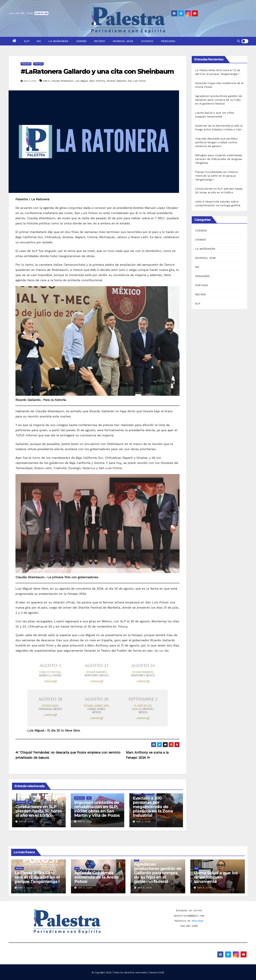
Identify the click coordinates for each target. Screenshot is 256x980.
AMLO (46, 81)
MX (39, 41)
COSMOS (147, 41)
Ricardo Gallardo (116, 81)
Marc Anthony (97, 81)
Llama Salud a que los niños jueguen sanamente (216, 877)
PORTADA (38, 64)
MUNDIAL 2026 (123, 41)
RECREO (100, 41)
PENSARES (168, 41)
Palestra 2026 (157, 973)
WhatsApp (198, 921)
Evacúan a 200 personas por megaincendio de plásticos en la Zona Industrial (153, 807)
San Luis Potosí (137, 81)
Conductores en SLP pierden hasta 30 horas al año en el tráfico (39, 811)
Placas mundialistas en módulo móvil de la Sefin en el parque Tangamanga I (217, 176)
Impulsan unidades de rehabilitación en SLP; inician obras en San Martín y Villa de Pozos (97, 809)
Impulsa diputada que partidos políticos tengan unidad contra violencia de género (216, 142)
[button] (238, 41)
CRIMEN (81, 41)
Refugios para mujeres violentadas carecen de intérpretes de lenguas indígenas (219, 159)
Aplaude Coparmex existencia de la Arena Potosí (97, 877)
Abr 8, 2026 (143, 822)
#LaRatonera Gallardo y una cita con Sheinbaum (97, 71)
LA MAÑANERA (59, 41)
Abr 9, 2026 (26, 822)
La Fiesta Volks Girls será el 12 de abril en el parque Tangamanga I (37, 877)
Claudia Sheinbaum (62, 81)
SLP (27, 41)
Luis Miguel (81, 81)
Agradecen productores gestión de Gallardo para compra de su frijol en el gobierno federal (219, 100)
